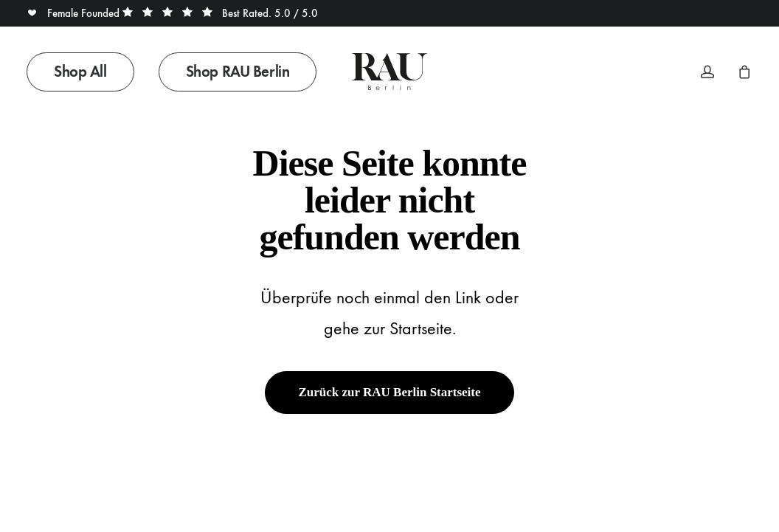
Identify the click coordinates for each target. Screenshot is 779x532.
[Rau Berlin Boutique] (389, 72)
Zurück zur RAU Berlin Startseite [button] (389, 392)
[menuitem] (86, 72)
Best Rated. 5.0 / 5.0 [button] (220, 13)
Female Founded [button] (75, 13)
